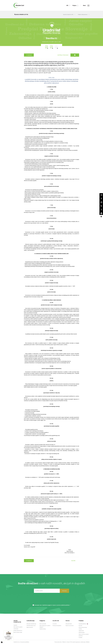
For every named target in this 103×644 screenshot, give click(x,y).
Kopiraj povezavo (63, 55)
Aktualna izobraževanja (31, 624)
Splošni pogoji (82, 632)
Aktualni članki (69, 624)
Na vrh (73, 561)
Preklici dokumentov (18, 630)
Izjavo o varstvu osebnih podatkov (61, 605)
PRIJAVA (64, 591)
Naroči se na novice (70, 626)
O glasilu (15, 625)
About (86, 624)
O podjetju (81, 624)
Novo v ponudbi (43, 624)
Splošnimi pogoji (47, 605)
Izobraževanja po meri (31, 626)
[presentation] (51, 599)
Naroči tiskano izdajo (18, 632)
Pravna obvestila (58, 642)
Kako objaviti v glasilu (18, 627)
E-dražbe (80, 637)
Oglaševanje (81, 631)
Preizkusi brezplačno (57, 626)
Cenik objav (16, 629)
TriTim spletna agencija (75, 642)
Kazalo (29, 55)
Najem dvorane (30, 627)
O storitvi (55, 624)
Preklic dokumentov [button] (84, 14)
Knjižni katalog (43, 629)
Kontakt (80, 626)
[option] (51, 38)
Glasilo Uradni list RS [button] (69, 14)
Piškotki (64, 642)
